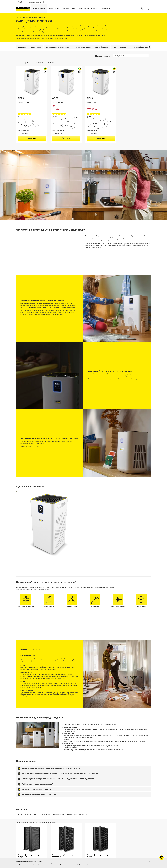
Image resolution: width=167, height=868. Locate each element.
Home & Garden (39, 8)
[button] (150, 47)
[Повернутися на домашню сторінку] (24, 9)
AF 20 (90, 98)
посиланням (130, 864)
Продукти (22, 47)
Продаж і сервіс (70, 8)
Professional (54, 8)
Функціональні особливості (57, 47)
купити (32, 138)
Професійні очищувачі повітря (146, 47)
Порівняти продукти (103, 56)
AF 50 (21, 98)
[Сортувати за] (131, 56)
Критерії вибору (102, 47)
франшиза (106, 8)
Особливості (36, 47)
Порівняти (24, 133)
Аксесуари (125, 47)
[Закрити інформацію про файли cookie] (150, 861)
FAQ (114, 47)
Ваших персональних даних (64, 864)
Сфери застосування (82, 47)
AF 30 (55, 98)
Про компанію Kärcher (89, 8)
